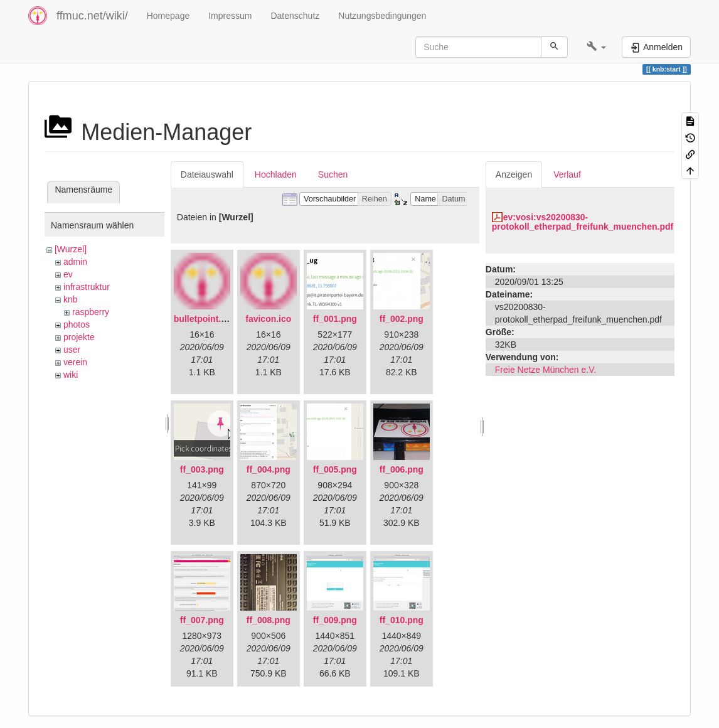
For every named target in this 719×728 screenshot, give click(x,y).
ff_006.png (402, 469)
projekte (79, 337)
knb (71, 299)
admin (75, 262)
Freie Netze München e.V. (546, 370)
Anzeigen (514, 174)
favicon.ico (268, 319)
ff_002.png (402, 319)
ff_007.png (202, 620)
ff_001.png (335, 319)
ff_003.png (202, 469)
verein (75, 362)
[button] (596, 47)
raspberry (91, 312)
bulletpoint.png (205, 319)
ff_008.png (269, 620)
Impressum (230, 16)
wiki (71, 375)
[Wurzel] (71, 249)
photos (77, 324)
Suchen (333, 174)
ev (68, 274)
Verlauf (567, 174)
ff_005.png (335, 469)
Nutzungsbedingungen (382, 16)
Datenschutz (295, 16)
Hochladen (276, 174)
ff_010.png (402, 620)
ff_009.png (335, 620)
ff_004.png (269, 469)
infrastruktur (87, 287)
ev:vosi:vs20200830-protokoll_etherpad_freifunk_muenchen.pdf (583, 222)
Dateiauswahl (207, 174)
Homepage (168, 16)
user (72, 350)
